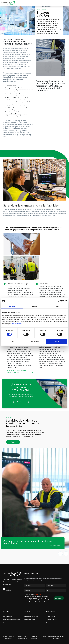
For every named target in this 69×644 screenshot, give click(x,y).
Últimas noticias (51, 616)
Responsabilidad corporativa (11, 620)
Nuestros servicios (30, 620)
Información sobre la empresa (8, 638)
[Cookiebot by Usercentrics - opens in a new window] (59, 301)
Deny (13, 342)
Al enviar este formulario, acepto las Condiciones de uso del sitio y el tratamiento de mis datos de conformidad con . (39, 599)
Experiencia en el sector (32, 616)
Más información (55, 546)
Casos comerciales (52, 620)
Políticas (51, 637)
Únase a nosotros (8, 623)
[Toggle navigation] (67, 3)
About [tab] (57, 306)
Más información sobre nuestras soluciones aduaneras (16, 371)
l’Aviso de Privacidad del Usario (38, 602)
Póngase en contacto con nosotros (13, 590)
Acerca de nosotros (9, 616)
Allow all (56, 342)
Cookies (43, 637)
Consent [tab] (12, 306)
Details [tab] (34, 306)
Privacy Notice (17, 324)
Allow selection (35, 342)
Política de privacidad (34, 638)
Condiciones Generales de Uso (22, 638)
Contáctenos (21, 402)
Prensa (48, 623)
